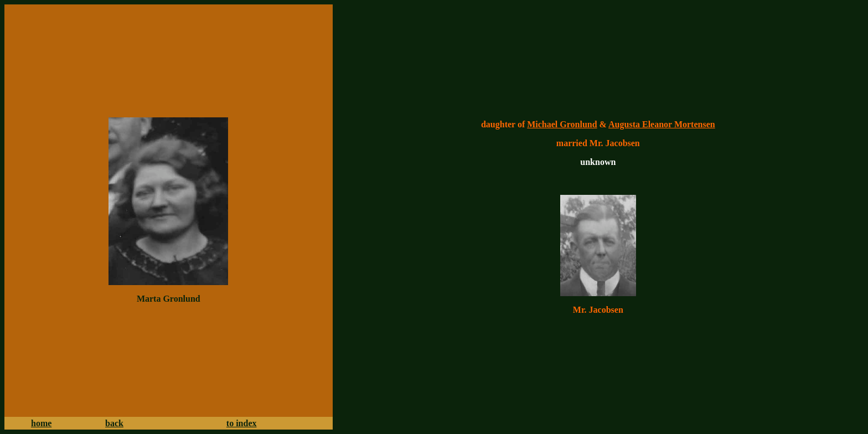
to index (242, 423)
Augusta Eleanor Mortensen (662, 124)
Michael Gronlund (562, 124)
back (114, 423)
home (41, 423)
